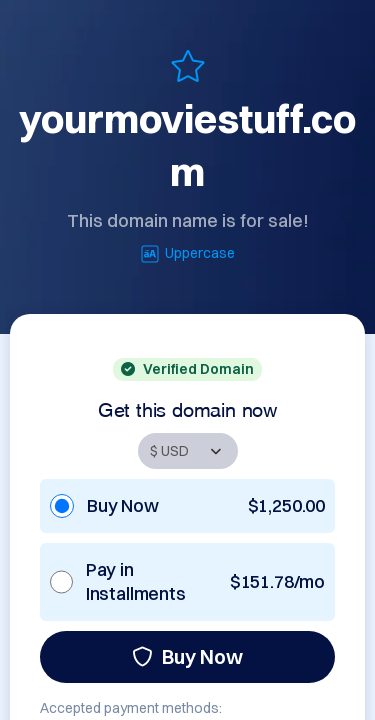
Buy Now (187, 656)
